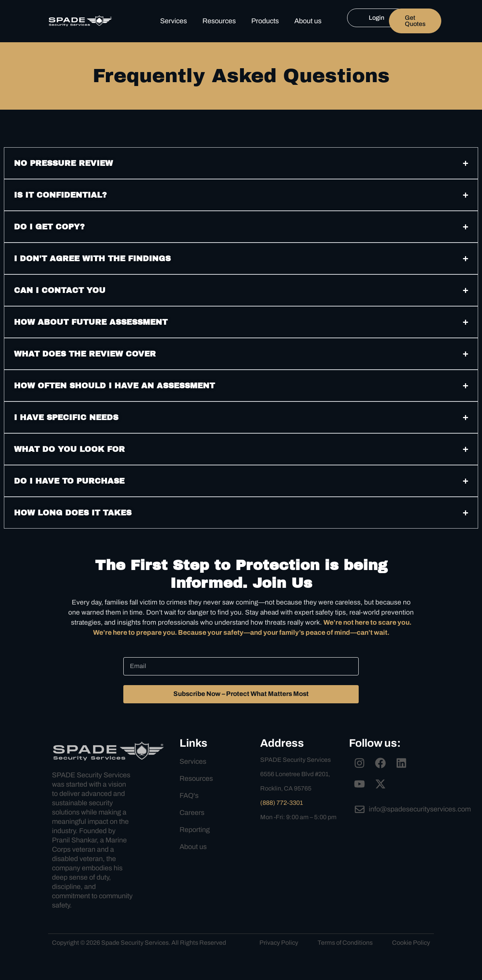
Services (174, 21)
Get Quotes (415, 21)
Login (377, 18)
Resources (219, 21)
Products (265, 21)
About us (308, 21)
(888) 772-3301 (282, 817)
